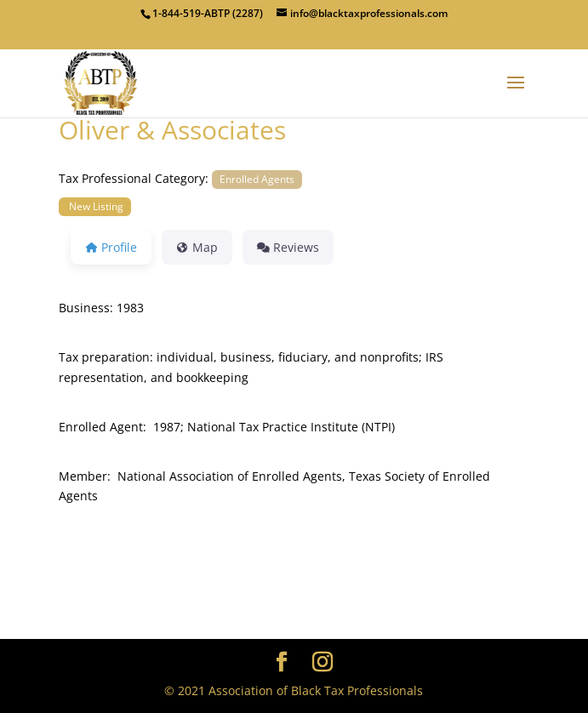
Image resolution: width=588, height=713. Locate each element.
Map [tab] (197, 247)
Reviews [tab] (288, 247)
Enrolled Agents (257, 179)
